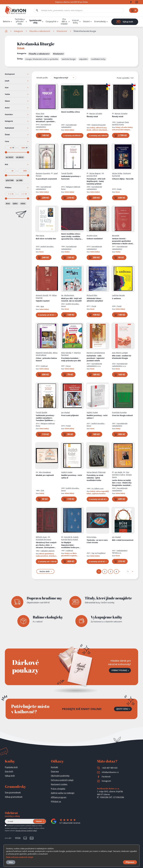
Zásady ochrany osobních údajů (26, 831)
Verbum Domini (123, 241)
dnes (8, 203)
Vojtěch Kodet (92, 412)
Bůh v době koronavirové (123, 540)
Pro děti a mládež (64, 22)
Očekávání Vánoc (95, 300)
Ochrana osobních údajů (62, 780)
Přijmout (130, 862)
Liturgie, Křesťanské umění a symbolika (42, 59)
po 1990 (19, 180)
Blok (42, 306)
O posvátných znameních (46, 179)
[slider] (6, 152)
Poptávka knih (11, 767)
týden (15, 203)
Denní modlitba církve (70, 112)
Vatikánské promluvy (46, 418)
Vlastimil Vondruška (44, 353)
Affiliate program (59, 797)
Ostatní (86, 22)
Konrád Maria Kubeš (70, 539)
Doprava (55, 771)
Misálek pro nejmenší (45, 475)
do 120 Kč (10, 157)
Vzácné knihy (75, 22)
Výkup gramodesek (14, 797)
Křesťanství (62, 31)
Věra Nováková (45, 472)
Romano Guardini (43, 173)
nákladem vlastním (48, 551)
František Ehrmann (44, 539)
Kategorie (18, 31)
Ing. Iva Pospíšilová (99, 553)
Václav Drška (117, 173)
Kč (13, 148)
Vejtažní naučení (43, 301)
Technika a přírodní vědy (20, 22)
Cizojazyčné (51, 22)
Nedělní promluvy (97, 417)
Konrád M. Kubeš (71, 537)
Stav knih (9, 771)
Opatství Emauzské (99, 125)
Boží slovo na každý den (46, 238)
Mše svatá (122, 357)
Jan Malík (118, 472)
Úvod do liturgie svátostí (122, 415)
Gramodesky (100, 22)
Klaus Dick (40, 113)
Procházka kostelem (71, 359)
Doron (68, 366)
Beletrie (6, 22)
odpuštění (83, 59)
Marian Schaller (96, 113)
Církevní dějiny (123, 179)
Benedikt (116, 236)
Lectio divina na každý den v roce (122, 483)
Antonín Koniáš (42, 295)
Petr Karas (40, 236)
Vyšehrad (120, 122)
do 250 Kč (20, 157)
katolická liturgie (69, 59)
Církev (46, 359)
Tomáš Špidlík (67, 173)
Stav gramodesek (13, 792)
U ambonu (116, 298)
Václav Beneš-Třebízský (96, 472)
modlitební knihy (98, 59)
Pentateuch (96, 181)
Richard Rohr (92, 295)
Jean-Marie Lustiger (120, 353)
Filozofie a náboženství (40, 31)
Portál (94, 306)
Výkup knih (10, 776)
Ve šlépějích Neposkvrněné (72, 545)
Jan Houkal (65, 412)
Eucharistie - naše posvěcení (96, 358)
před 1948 (10, 180)
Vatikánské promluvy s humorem (71, 178)
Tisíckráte (97, 541)
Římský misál (92, 116)
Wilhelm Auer (41, 537)
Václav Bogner (95, 173)
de (62, 295)
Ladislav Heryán (118, 295)
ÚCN (42, 491)
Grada (119, 189)
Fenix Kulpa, (92, 537)
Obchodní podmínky (60, 776)
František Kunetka (119, 412)
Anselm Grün (92, 236)
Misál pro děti (71, 300)
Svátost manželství (95, 238)
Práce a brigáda (58, 789)
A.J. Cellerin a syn (98, 488)
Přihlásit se (56, 802)
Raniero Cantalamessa (96, 353)
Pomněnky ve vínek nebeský (95, 478)
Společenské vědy (35, 22)
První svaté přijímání (70, 415)
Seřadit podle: (42, 77)
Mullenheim (69, 295)
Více (11, 862)
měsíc (23, 203)
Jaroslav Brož (92, 176)
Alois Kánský (66, 353)
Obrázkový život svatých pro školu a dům (47, 545)
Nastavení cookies (59, 784)
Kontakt (54, 767)
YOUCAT (46, 119)
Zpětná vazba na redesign (63, 793)
